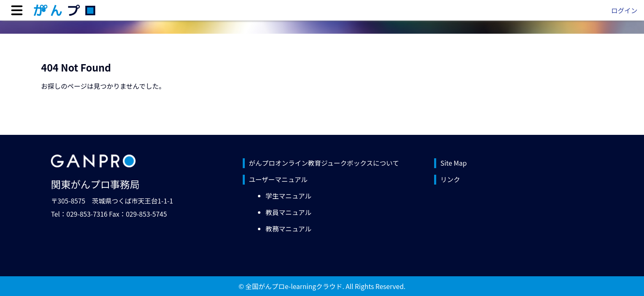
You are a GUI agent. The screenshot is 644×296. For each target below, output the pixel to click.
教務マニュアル (289, 229)
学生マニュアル (289, 196)
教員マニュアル (289, 212)
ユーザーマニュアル (278, 179)
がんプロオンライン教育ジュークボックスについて (324, 163)
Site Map (453, 163)
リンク (450, 179)
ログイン (624, 10)
